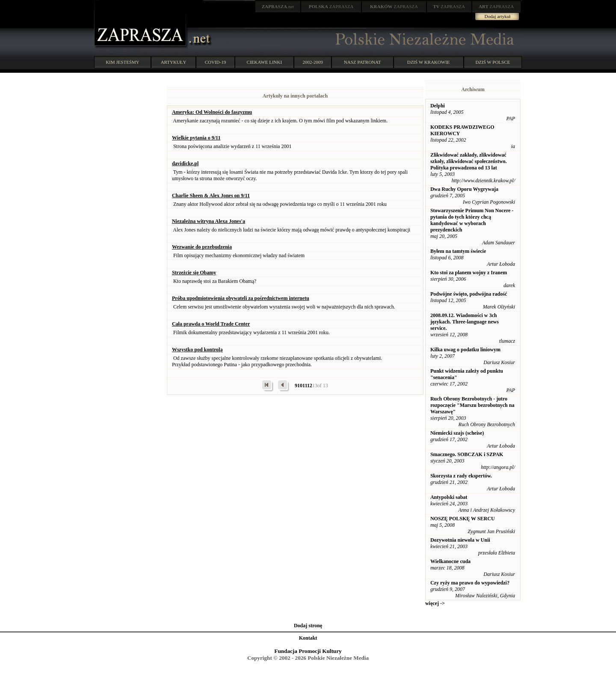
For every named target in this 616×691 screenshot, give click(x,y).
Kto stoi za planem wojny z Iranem (469, 273)
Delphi (438, 106)
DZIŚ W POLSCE (493, 62)
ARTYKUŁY (174, 62)
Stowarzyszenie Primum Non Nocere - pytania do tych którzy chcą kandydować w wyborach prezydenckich (472, 220)
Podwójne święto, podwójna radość (469, 294)
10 (300, 386)
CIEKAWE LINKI (265, 62)
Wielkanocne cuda (450, 561)
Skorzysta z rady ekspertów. (461, 476)
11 (305, 386)
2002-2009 (313, 62)
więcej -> (435, 603)
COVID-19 (216, 62)
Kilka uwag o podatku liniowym (465, 350)
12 (310, 386)
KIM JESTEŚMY (123, 62)
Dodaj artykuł (498, 16)
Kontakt (308, 638)
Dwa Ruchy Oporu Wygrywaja (464, 189)
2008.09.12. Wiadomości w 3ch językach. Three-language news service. (465, 322)
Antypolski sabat (449, 497)
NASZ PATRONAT (363, 62)
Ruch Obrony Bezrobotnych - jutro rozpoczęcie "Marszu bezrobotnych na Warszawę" (472, 405)
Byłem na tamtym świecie (458, 251)
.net (278, 6)
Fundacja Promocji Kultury (308, 651)
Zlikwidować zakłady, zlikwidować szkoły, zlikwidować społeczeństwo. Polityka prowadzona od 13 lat (469, 161)
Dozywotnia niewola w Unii (460, 540)
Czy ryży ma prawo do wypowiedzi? (470, 583)
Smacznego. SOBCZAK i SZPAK (467, 454)
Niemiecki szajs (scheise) (457, 433)
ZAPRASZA (331, 6)
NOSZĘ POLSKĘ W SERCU (463, 519)
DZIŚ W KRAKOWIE (429, 62)
